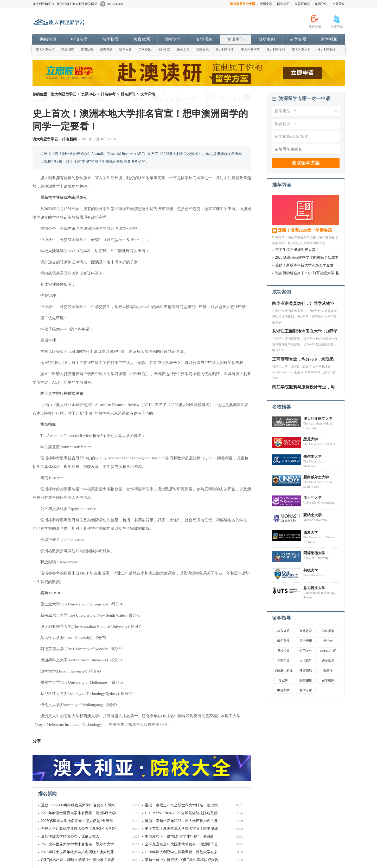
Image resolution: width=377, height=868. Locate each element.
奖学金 (328, 641)
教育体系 (142, 39)
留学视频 (329, 39)
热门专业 (306, 651)
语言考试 (106, 50)
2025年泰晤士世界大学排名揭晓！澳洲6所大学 (78, 813)
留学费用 (306, 641)
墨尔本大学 (312, 457)
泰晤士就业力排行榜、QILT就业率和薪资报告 (182, 860)
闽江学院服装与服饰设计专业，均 (303, 389)
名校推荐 (282, 407)
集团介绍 (321, 4)
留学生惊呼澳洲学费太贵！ (297, 250)
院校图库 (68, 50)
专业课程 (204, 39)
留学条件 (283, 641)
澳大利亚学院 (250, 50)
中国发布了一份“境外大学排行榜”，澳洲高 (179, 836)
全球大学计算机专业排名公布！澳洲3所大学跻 (78, 829)
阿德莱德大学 (314, 553)
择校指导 (283, 651)
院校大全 (173, 39)
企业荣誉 (338, 4)
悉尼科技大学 (314, 588)
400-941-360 (114, 4)
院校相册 (306, 680)
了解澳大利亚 (283, 670)
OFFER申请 (328, 651)
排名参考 (183, 50)
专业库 (283, 680)
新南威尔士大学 (316, 477)
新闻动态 (87, 50)
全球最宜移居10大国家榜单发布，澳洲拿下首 (181, 844)
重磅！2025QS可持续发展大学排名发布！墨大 (78, 805)
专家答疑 (337, 26)
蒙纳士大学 (312, 515)
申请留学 (79, 39)
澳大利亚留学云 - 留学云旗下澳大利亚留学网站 (65, 4)
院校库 (328, 670)
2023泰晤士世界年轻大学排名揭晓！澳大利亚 (78, 852)
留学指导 (111, 39)
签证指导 (283, 661)
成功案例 (267, 39)
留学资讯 (145, 50)
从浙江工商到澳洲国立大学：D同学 (305, 333)
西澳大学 (311, 533)
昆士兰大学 (312, 498)
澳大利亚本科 (301, 50)
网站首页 (48, 39)
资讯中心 (266, 4)
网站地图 (283, 4)
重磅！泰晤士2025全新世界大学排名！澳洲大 (181, 805)
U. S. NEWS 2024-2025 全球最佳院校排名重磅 (181, 813)
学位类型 (328, 631)
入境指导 (306, 661)
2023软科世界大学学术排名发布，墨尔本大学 (78, 844)
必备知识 (328, 661)
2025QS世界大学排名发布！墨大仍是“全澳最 (77, 821)
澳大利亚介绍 (45, 50)
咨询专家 (306, 690)
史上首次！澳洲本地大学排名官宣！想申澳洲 (181, 829)
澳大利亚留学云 (72, 24)
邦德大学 (311, 570)
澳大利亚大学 (225, 50)
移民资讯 (202, 50)
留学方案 (125, 50)
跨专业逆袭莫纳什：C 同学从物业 (303, 305)
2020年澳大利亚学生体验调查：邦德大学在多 (181, 852)
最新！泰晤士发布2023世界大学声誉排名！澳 (181, 821)
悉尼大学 (311, 439)
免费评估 (315, 26)
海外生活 (164, 50)
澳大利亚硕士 (327, 50)
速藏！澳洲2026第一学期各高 (305, 230)
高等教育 (306, 631)
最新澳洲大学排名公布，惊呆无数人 (70, 836)
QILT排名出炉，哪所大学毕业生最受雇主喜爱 (78, 860)
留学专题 (298, 39)
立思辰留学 (302, 4)
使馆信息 (306, 670)
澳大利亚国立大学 (318, 419)
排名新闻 (128, 94)
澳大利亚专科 (276, 50)
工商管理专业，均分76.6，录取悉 (303, 361)
